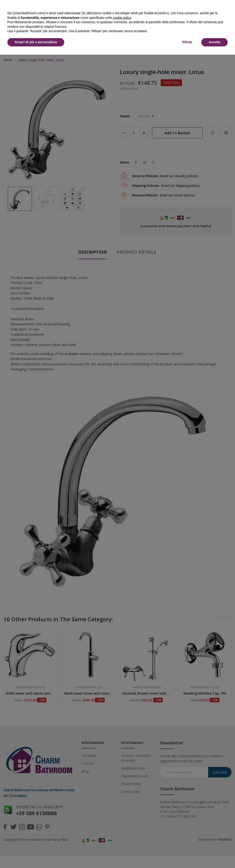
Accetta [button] (214, 42)
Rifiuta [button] (187, 42)
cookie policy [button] (122, 18)
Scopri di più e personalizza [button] (36, 42)
